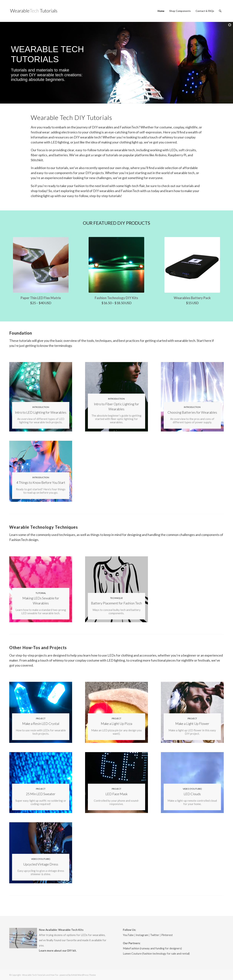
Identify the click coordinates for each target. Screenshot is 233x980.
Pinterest (167, 935)
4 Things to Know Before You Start (41, 482)
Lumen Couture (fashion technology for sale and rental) (156, 954)
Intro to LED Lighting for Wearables (41, 412)
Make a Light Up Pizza (116, 724)
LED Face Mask (116, 794)
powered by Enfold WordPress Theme (78, 975)
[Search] (220, 11)
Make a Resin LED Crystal (41, 724)
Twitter (155, 935)
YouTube (128, 935)
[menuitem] (161, 11)
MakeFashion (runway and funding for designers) (152, 948)
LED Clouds (192, 794)
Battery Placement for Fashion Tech (116, 603)
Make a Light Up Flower (192, 724)
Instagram (142, 935)
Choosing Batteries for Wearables (192, 412)
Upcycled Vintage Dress (41, 864)
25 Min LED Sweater (41, 794)
